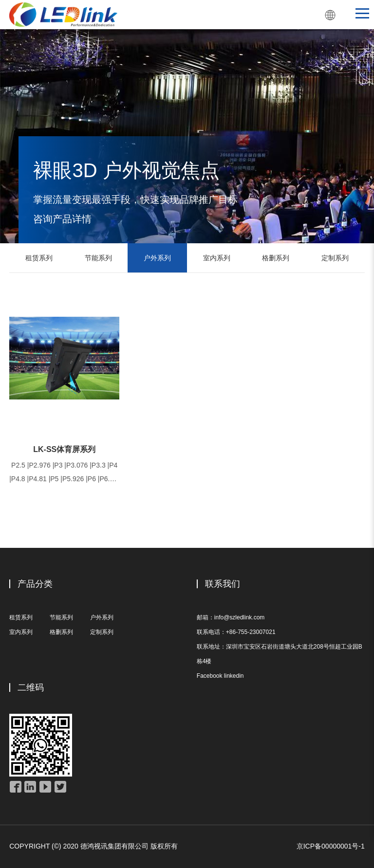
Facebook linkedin (220, 676)
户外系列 (157, 258)
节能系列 (98, 258)
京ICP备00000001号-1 (331, 846)
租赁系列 (39, 258)
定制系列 (335, 258)
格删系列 (276, 258)
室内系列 (217, 258)
